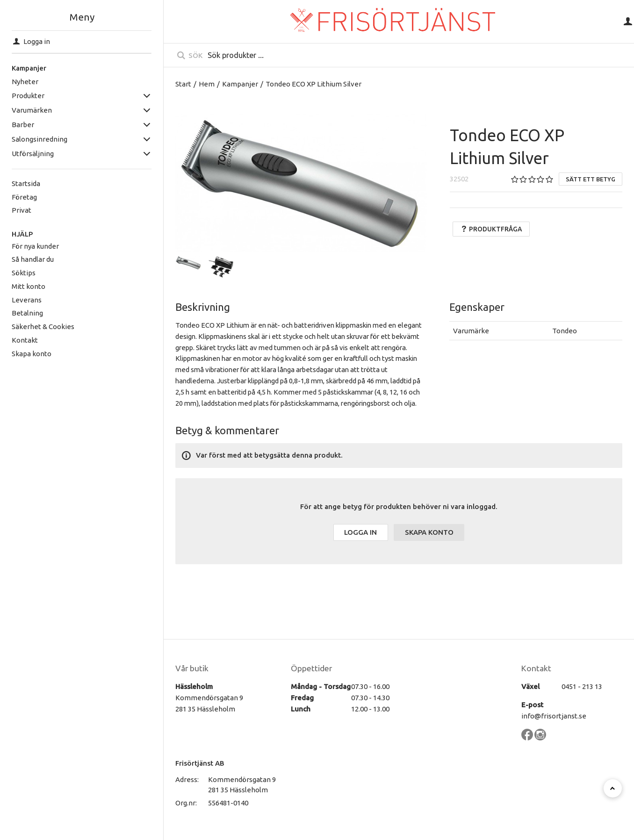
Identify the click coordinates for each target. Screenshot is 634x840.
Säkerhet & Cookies (43, 327)
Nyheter (25, 82)
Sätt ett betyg (591, 179)
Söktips (24, 273)
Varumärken (32, 110)
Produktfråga (491, 229)
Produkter (28, 96)
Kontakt (25, 340)
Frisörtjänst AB (200, 763)
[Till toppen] (613, 788)
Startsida (26, 183)
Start (183, 84)
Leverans (27, 300)
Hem (207, 84)
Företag (24, 197)
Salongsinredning (40, 139)
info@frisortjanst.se (554, 716)
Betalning (27, 313)
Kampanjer (29, 68)
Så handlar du (33, 259)
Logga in (360, 532)
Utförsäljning (33, 154)
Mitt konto (29, 286)
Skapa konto (32, 354)
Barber (23, 125)
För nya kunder (35, 246)
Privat (22, 210)
